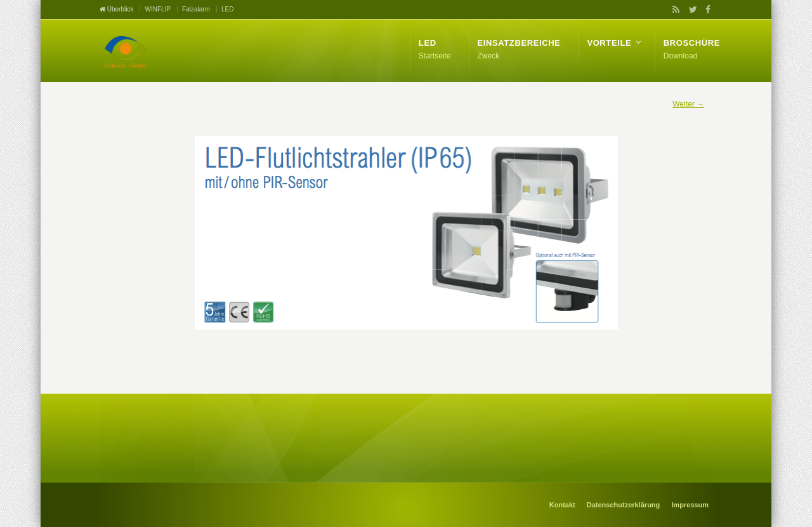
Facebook (706, 10)
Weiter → (688, 104)
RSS (674, 10)
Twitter (690, 10)
